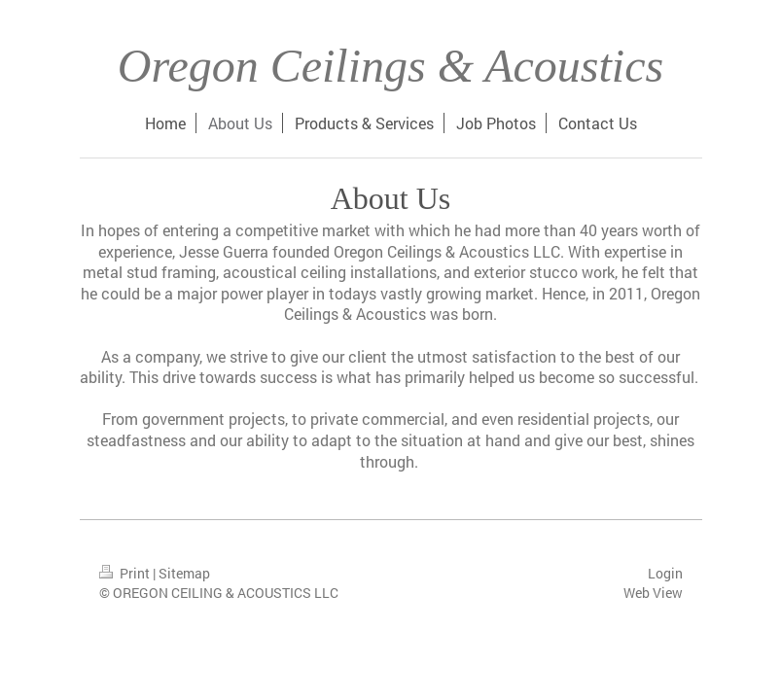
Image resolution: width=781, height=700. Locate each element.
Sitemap (184, 573)
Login (665, 573)
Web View (653, 593)
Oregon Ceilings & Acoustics (390, 66)
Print (126, 573)
